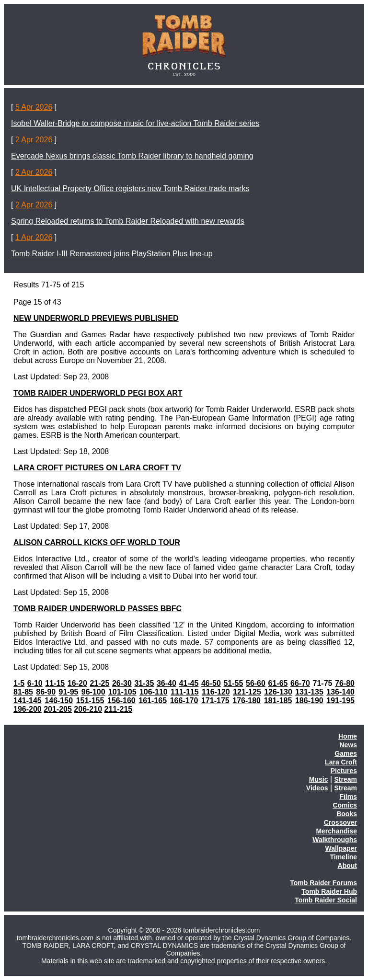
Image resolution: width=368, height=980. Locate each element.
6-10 (35, 683)
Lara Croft (341, 762)
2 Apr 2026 (34, 140)
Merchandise (336, 831)
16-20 (77, 683)
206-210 (88, 709)
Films (348, 797)
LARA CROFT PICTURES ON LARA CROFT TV (97, 468)
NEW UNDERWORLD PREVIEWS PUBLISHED (96, 318)
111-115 (185, 692)
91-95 (69, 692)
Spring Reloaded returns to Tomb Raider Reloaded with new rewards (128, 221)
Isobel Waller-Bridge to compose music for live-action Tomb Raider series (135, 123)
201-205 (58, 709)
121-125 (247, 692)
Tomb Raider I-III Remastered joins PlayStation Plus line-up (112, 254)
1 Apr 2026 (34, 237)
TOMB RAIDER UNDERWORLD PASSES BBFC (98, 609)
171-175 (215, 701)
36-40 (167, 683)
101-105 (122, 692)
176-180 (247, 701)
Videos (317, 788)
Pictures (344, 771)
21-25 (99, 683)
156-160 (121, 701)
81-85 (23, 692)
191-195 (340, 701)
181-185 (278, 701)
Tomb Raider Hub (329, 891)
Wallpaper (341, 848)
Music (319, 779)
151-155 (90, 701)
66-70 (300, 683)
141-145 (28, 701)
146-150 (59, 701)
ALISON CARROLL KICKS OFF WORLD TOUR (97, 542)
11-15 (55, 683)
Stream (346, 779)
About (347, 866)
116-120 (216, 692)
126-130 (278, 692)
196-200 (28, 709)
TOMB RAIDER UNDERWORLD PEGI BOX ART (98, 393)
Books (347, 814)
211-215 (119, 709)
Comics (345, 805)
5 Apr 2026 (34, 107)
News (348, 745)
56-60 (256, 683)
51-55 (233, 683)
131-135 (309, 692)
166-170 (184, 701)
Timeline (343, 857)
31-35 (144, 683)
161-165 (153, 701)
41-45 (189, 683)
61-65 (278, 683)
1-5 (19, 683)
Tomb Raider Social (326, 900)
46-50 (211, 683)
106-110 (154, 692)
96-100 (93, 692)
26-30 (122, 683)
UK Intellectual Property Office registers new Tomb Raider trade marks (130, 188)
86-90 (46, 692)
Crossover (340, 822)
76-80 (345, 683)
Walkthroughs (335, 840)
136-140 (340, 692)
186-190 (309, 701)
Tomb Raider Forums (323, 883)
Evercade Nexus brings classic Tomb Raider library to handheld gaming (132, 156)
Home (348, 736)
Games (346, 753)
